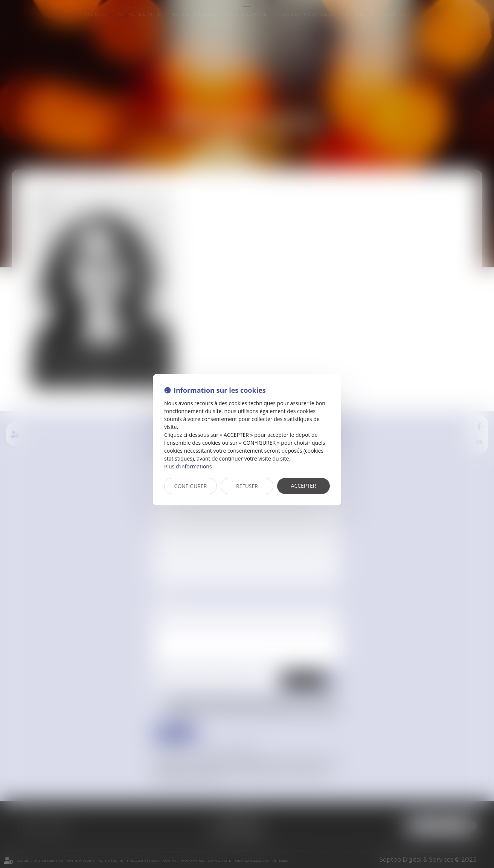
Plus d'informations (188, 466)
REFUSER (247, 486)
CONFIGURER (191, 486)
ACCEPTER (304, 486)
